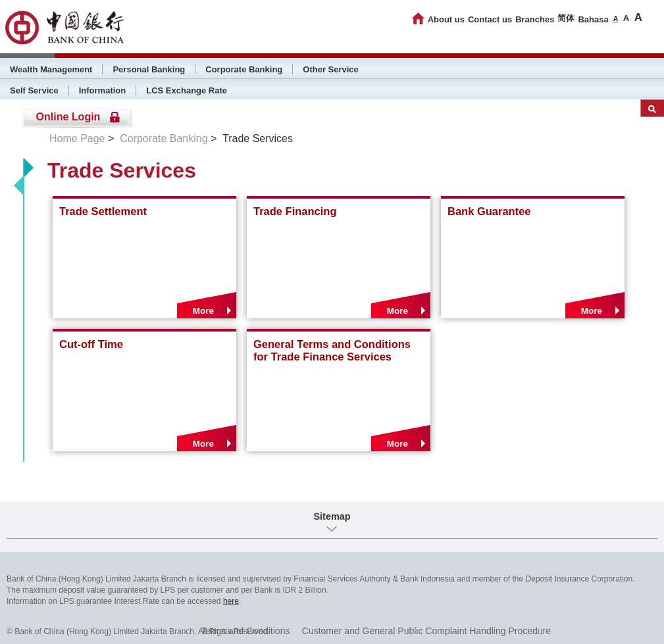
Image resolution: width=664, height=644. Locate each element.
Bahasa (593, 19)
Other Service (331, 69)
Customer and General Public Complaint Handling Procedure (426, 631)
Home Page (77, 138)
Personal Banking (149, 69)
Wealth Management (51, 69)
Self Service (34, 90)
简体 (566, 18)
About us (446, 19)
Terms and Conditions (245, 631)
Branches (535, 19)
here (231, 601)
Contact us (490, 19)
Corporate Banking (244, 69)
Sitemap (332, 516)
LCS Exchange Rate (187, 90)
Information (103, 90)
